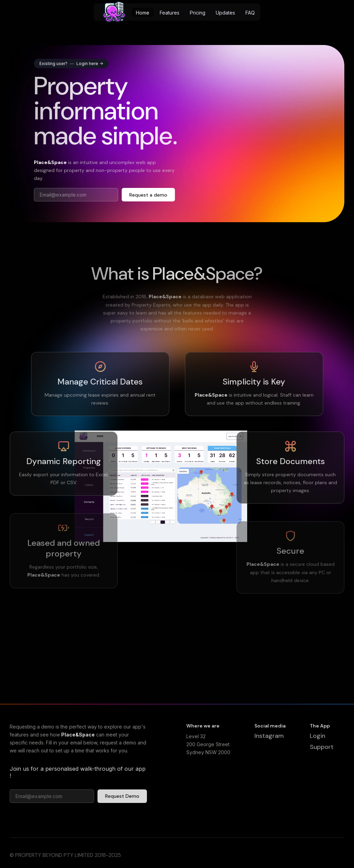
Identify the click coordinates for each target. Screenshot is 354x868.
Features (170, 13)
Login (318, 738)
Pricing (198, 13)
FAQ (250, 13)
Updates (225, 13)
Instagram (269, 738)
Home (143, 13)
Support (322, 749)
